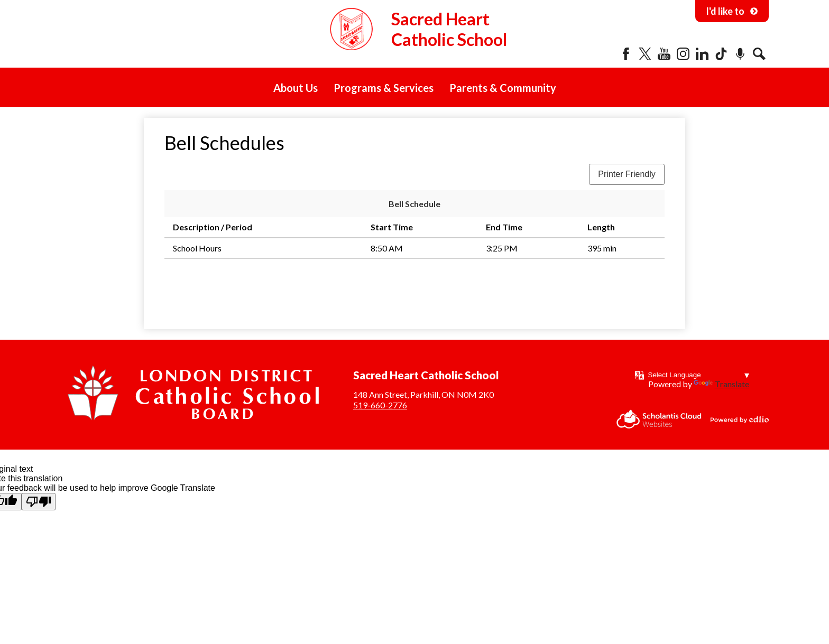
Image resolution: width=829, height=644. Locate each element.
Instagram (683, 54)
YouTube (664, 54)
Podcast (740, 54)
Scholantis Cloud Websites (659, 419)
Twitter (645, 54)
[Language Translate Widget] (699, 375)
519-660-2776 (380, 405)
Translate (721, 384)
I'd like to (732, 11)
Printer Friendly (627, 174)
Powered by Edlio (740, 419)
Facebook (626, 54)
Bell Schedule (414, 204)
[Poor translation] (39, 502)
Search (759, 54)
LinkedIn (702, 54)
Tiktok (721, 54)
